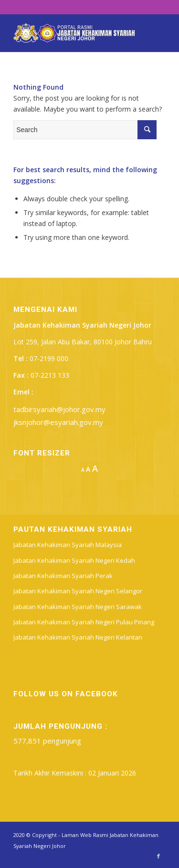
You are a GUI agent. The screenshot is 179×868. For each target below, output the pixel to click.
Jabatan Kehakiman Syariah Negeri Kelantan (78, 637)
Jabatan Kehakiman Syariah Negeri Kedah (74, 560)
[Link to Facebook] (158, 856)
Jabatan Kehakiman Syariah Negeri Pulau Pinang (84, 622)
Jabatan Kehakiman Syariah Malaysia (68, 545)
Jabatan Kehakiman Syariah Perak (63, 576)
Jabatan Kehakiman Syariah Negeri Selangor (78, 591)
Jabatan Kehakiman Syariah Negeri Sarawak (78, 607)
